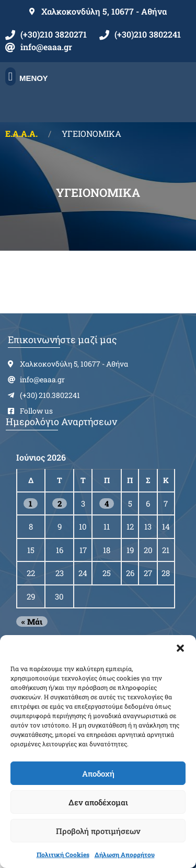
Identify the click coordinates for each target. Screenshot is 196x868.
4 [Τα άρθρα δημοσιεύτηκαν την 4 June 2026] (107, 503)
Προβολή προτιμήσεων (98, 831)
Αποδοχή (98, 773)
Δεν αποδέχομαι (98, 802)
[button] (180, 648)
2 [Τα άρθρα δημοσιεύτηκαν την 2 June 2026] (60, 503)
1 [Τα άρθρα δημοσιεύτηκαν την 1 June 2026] (31, 503)
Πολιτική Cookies (63, 854)
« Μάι (32, 621)
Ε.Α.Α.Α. (21, 133)
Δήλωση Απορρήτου (125, 854)
